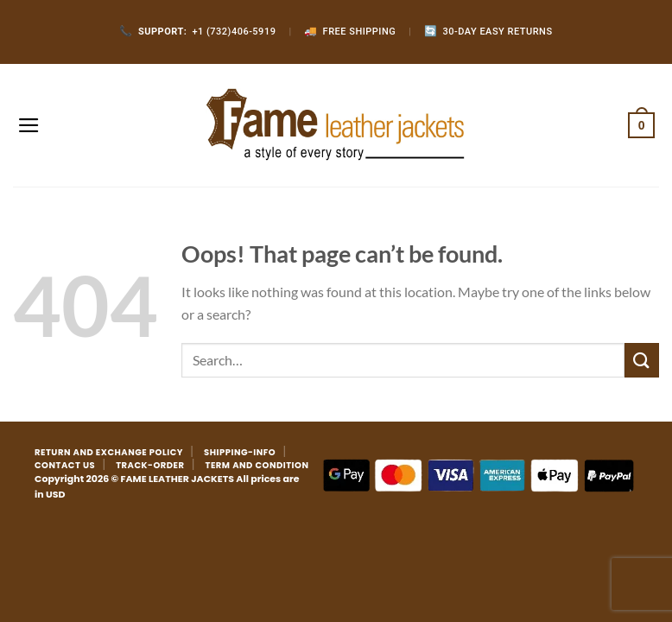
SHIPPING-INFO (240, 452)
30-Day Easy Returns (488, 32)
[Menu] (29, 125)
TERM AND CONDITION (257, 465)
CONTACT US (65, 465)
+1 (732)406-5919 (197, 32)
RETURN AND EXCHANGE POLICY (109, 452)
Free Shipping (350, 32)
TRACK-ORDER (150, 465)
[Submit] (642, 360)
